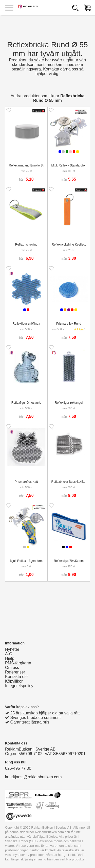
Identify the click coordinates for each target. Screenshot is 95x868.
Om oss (12, 668)
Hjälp (10, 658)
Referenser (15, 672)
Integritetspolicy (19, 686)
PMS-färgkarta (18, 663)
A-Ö (9, 654)
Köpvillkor (14, 681)
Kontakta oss (17, 677)
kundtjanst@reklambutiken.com (33, 777)
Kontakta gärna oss (61, 69)
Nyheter (12, 649)
